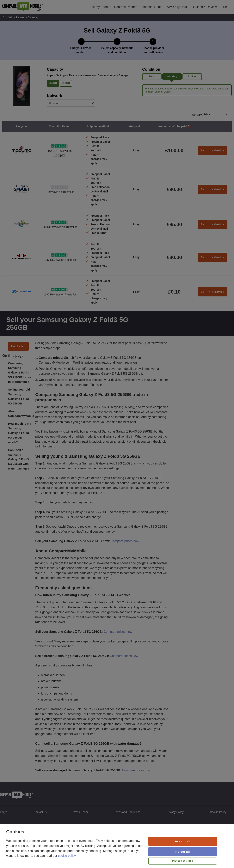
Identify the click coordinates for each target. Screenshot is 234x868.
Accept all (183, 841)
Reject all (183, 852)
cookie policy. (67, 856)
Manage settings (183, 861)
